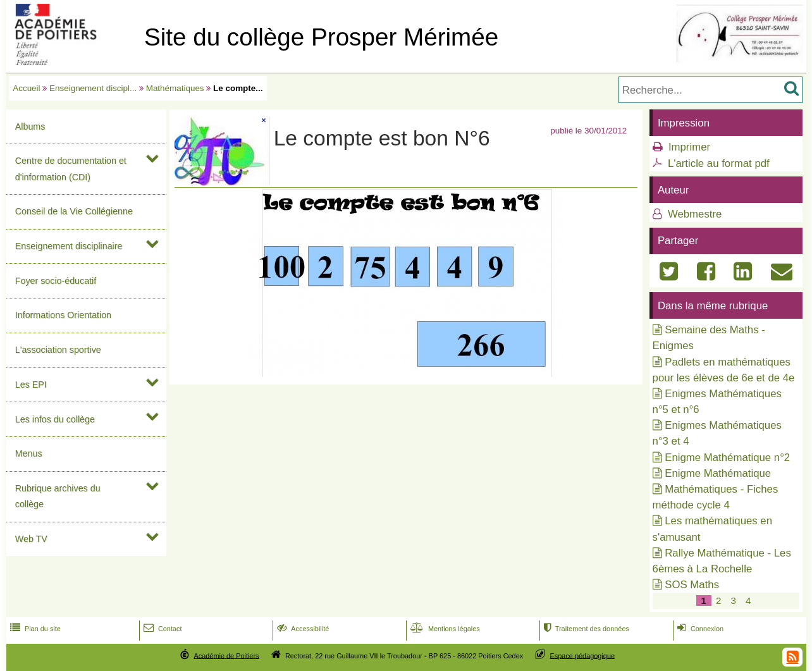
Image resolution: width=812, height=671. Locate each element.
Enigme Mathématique (718, 473)
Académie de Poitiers (226, 655)
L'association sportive (58, 350)
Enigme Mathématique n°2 (727, 458)
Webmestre (693, 214)
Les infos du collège (55, 419)
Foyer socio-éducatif (56, 281)
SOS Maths (692, 585)
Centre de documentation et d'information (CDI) (71, 169)
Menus (29, 453)
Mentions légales (444, 629)
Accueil (26, 88)
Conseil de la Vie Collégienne (74, 211)
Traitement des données (585, 629)
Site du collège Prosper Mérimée (321, 37)
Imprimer (689, 147)
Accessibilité (302, 629)
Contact (162, 629)
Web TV (31, 539)
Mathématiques (175, 88)
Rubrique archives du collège (58, 496)
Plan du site (34, 629)
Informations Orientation (63, 315)
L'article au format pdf (719, 163)
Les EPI (31, 385)
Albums (30, 126)
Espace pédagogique (583, 655)
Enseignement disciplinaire (69, 246)
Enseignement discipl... (93, 88)
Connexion (699, 629)
